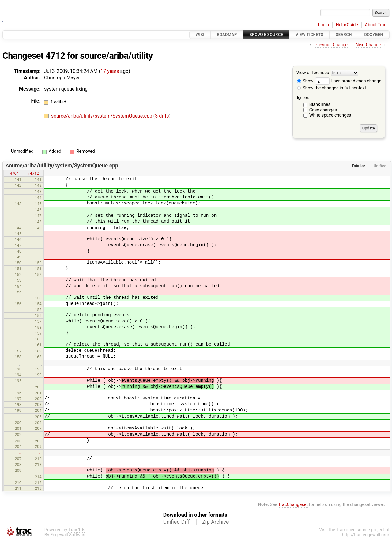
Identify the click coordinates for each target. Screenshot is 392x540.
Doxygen (374, 34)
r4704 (14, 173)
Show (305, 81)
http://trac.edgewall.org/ (366, 535)
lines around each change (348, 81)
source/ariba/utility (116, 56)
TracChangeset (293, 505)
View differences (313, 73)
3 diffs (162, 116)
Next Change (368, 45)
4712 (55, 56)
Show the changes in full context (332, 88)
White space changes (330, 115)
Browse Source (266, 34)
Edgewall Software (68, 535)
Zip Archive (215, 522)
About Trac (376, 25)
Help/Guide (347, 25)
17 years (110, 71)
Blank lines (320, 105)
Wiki (200, 34)
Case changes (323, 110)
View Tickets (309, 34)
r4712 (34, 173)
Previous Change (331, 45)
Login (323, 25)
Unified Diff (177, 522)
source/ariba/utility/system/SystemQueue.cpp (102, 116)
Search (344, 34)
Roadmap (227, 34)
